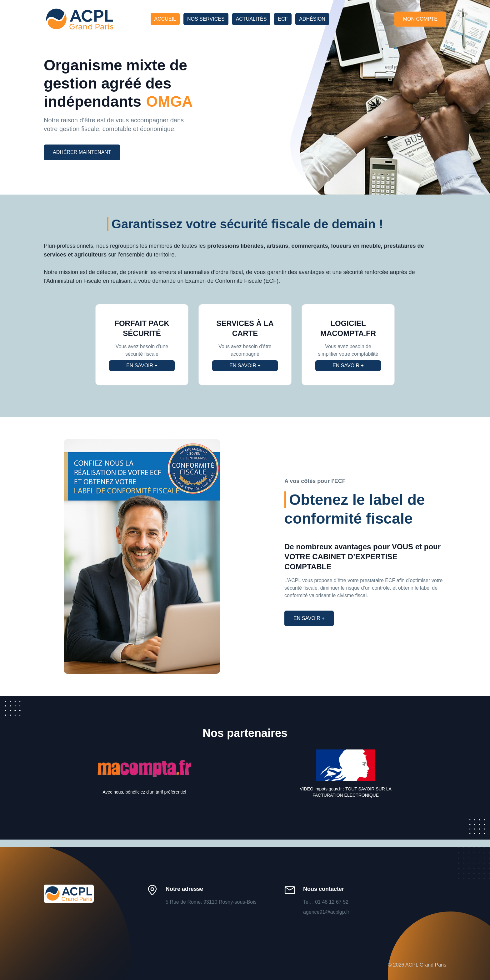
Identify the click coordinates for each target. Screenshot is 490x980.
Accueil (165, 19)
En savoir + (142, 366)
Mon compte (420, 19)
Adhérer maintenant (82, 152)
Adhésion (312, 19)
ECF (283, 19)
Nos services (206, 19)
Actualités (251, 19)
